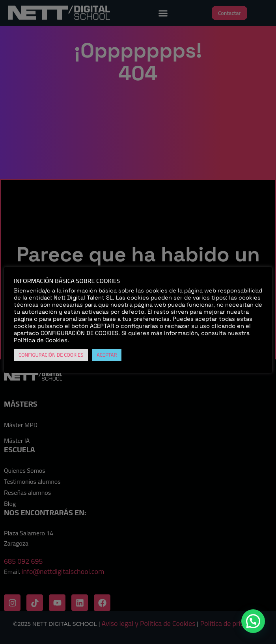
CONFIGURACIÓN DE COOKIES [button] (51, 355)
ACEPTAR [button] (107, 355)
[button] (253, 621)
